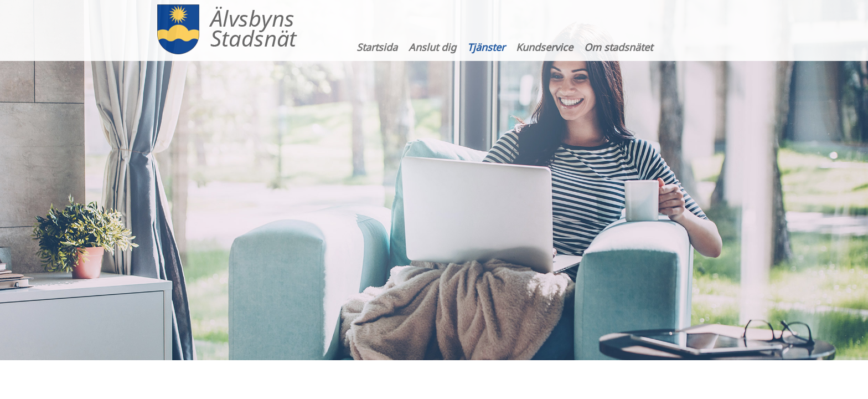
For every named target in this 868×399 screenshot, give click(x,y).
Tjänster (486, 47)
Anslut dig (432, 47)
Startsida (377, 47)
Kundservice (544, 47)
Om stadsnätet (618, 47)
